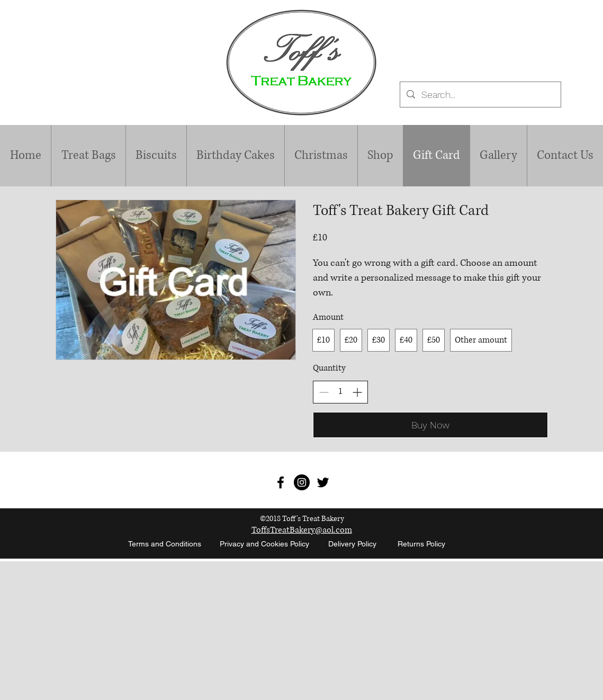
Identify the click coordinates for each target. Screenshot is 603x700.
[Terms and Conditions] (165, 544)
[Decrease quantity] (324, 392)
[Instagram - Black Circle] (302, 482)
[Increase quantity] (357, 392)
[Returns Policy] (421, 544)
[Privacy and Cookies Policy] (265, 544)
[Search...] (480, 95)
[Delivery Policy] (353, 544)
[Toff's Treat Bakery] (281, 482)
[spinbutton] (340, 392)
